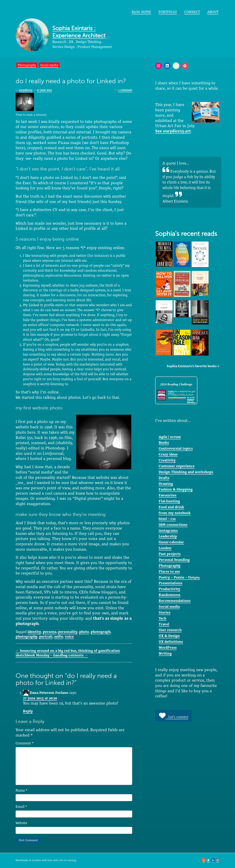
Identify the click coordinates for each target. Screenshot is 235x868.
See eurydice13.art (173, 131)
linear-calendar (171, 542)
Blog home (141, 12)
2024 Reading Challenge (176, 384)
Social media (49, 65)
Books (164, 442)
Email (21, 806)
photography (27, 636)
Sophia (171, 391)
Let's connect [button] (174, 716)
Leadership (168, 536)
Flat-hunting (169, 501)
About (213, 12)
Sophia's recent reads (186, 234)
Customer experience (177, 466)
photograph (101, 632)
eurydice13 (26, 90)
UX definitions (171, 642)
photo (84, 632)
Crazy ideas (168, 454)
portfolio (168, 12)
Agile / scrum (170, 437)
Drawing (166, 484)
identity (34, 632)
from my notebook (175, 513)
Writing (165, 653)
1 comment (125, 90)
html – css (167, 519)
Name (21, 790)
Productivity (169, 589)
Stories (164, 612)
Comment (25, 743)
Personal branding (174, 560)
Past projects (170, 554)
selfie (59, 636)
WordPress (168, 647)
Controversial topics (176, 448)
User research (170, 630)
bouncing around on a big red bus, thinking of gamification (68, 651)
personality (68, 632)
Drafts (164, 478)
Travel (164, 624)
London (165, 548)
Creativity (167, 460)
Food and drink (171, 507)
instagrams (168, 530)
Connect (192, 12)
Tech (162, 618)
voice (69, 636)
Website (21, 823)
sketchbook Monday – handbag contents (52, 655)
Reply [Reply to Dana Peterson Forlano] (28, 711)
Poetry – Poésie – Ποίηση (179, 577)
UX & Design (169, 636)
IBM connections (173, 525)
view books (191, 403)
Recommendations (175, 601)
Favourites (168, 495)
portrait (46, 636)
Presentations (170, 583)
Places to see (169, 571)
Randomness (170, 595)
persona (50, 632)
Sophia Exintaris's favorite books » (193, 366)
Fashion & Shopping (176, 489)
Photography (27, 65)
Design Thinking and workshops (186, 472)
